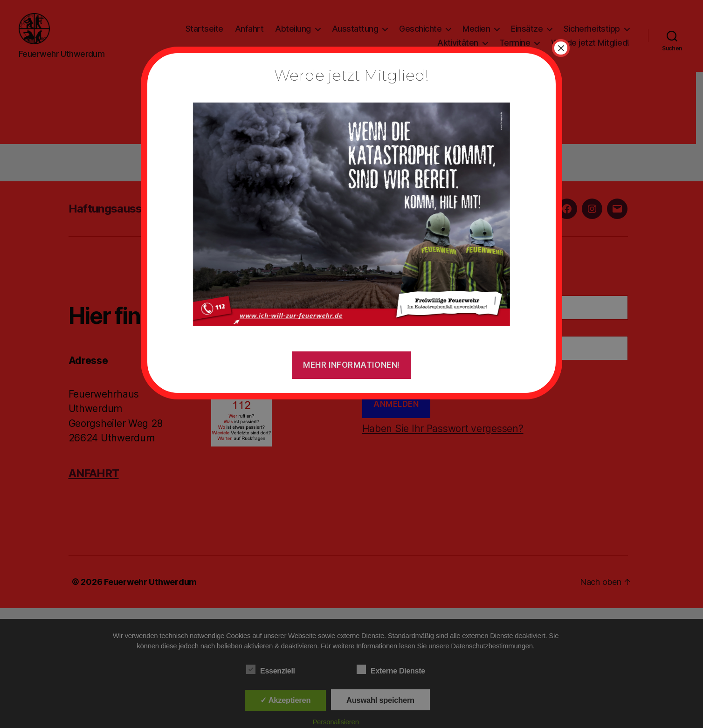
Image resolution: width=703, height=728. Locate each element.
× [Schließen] (561, 48)
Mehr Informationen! (351, 365)
